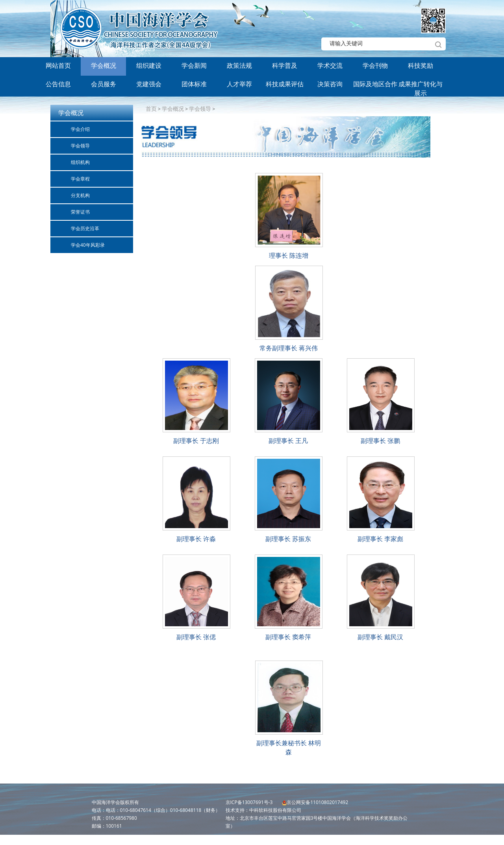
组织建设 (149, 65)
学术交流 (330, 65)
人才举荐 (239, 84)
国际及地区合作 (375, 84)
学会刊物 (375, 65)
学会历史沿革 (85, 228)
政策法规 (239, 65)
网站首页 (58, 65)
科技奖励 (421, 65)
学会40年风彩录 (88, 245)
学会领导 (80, 146)
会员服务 (104, 84)
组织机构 (80, 162)
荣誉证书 (80, 212)
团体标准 (194, 84)
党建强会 (149, 84)
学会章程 (80, 179)
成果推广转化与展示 (421, 87)
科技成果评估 (285, 84)
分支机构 (80, 195)
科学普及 (285, 65)
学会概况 (104, 65)
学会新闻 (194, 65)
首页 (151, 109)
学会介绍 (80, 129)
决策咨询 (330, 84)
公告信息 (58, 84)
